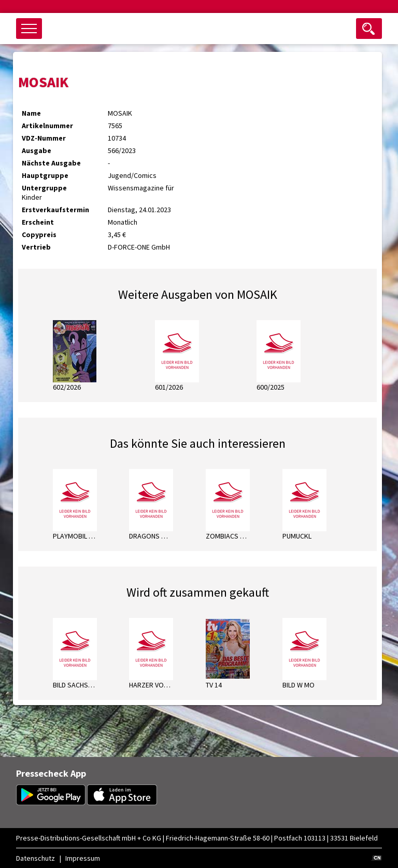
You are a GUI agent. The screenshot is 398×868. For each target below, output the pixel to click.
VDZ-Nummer (44, 138)
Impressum (83, 858)
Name (31, 113)
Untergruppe (44, 188)
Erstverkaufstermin (55, 210)
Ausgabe (37, 150)
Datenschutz (35, 858)
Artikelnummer (47, 126)
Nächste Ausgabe (51, 163)
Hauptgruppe (45, 175)
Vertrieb (36, 247)
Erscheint (38, 222)
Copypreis (39, 235)
